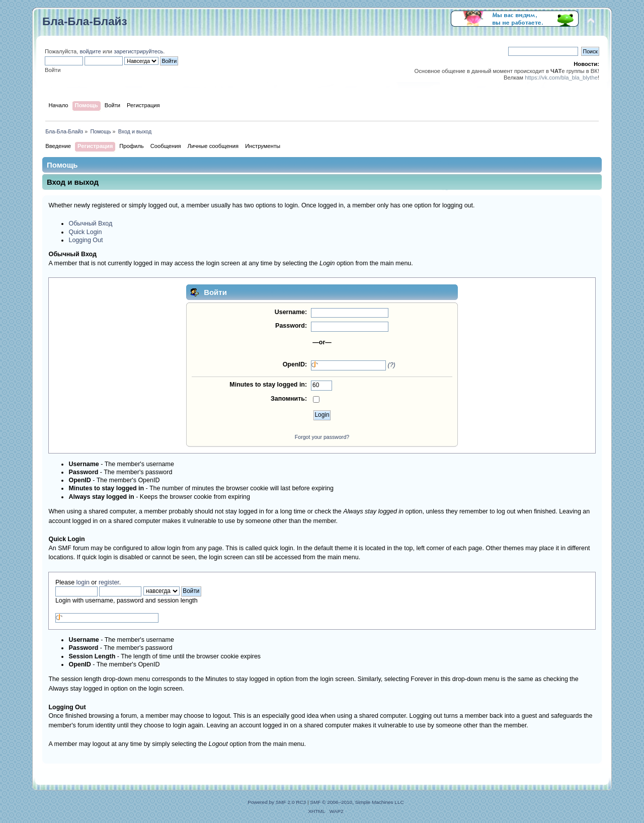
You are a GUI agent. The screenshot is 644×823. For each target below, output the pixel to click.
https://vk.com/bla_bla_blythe (561, 78)
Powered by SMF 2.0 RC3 (277, 802)
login (83, 582)
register (109, 582)
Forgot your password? (322, 437)
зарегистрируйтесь (138, 51)
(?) (392, 365)
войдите (90, 51)
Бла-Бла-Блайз (85, 21)
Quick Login (85, 232)
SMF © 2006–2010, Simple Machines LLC (357, 802)
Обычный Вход (90, 223)
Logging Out (86, 240)
